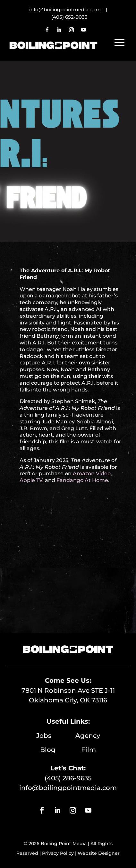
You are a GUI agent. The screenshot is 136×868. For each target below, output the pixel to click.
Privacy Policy (58, 853)
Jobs (56, 736)
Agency (88, 736)
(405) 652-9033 (69, 17)
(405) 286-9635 (68, 778)
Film (89, 750)
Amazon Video (91, 473)
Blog (61, 750)
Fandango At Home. (83, 480)
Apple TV (31, 480)
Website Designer (99, 853)
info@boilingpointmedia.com (68, 788)
